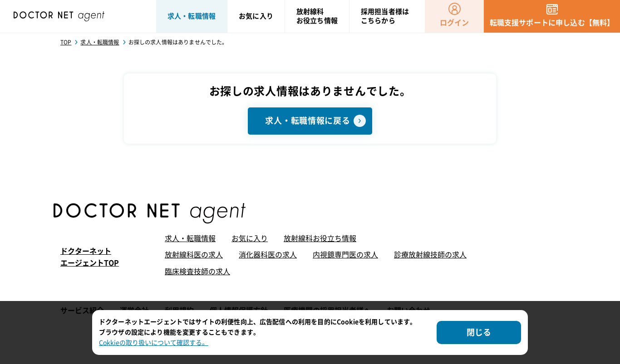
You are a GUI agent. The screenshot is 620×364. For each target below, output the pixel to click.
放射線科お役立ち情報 (320, 238)
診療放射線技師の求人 (430, 255)
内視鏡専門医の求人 (345, 255)
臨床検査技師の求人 (197, 272)
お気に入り (250, 238)
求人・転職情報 (190, 238)
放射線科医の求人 (194, 255)
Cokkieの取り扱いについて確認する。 (154, 343)
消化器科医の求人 (268, 255)
